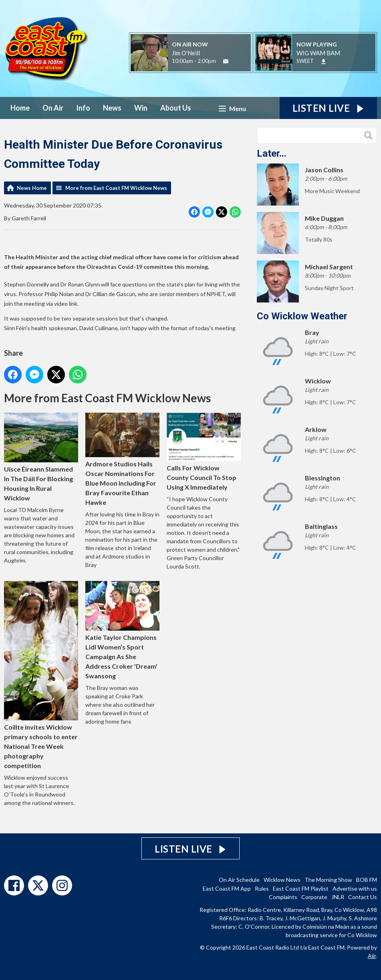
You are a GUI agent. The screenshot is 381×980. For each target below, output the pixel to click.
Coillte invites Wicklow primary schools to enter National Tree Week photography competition (41, 675)
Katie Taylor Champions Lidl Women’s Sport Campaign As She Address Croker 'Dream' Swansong (122, 631)
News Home (32, 188)
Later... (272, 153)
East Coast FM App (227, 888)
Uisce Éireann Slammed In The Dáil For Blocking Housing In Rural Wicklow (41, 458)
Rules (262, 888)
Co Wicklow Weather (302, 316)
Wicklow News (282, 880)
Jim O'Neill (186, 53)
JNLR (338, 897)
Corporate (314, 897)
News (112, 108)
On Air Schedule (239, 880)
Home (20, 108)
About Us (176, 108)
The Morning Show (328, 880)
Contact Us (363, 897)
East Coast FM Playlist (301, 888)
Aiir (372, 956)
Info (83, 108)
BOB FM (367, 880)
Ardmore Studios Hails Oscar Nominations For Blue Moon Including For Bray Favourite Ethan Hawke (122, 460)
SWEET (305, 61)
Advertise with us (355, 888)
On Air (53, 108)
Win (141, 108)
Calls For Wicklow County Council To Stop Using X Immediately (204, 452)
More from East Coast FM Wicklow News (116, 188)
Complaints (283, 897)
